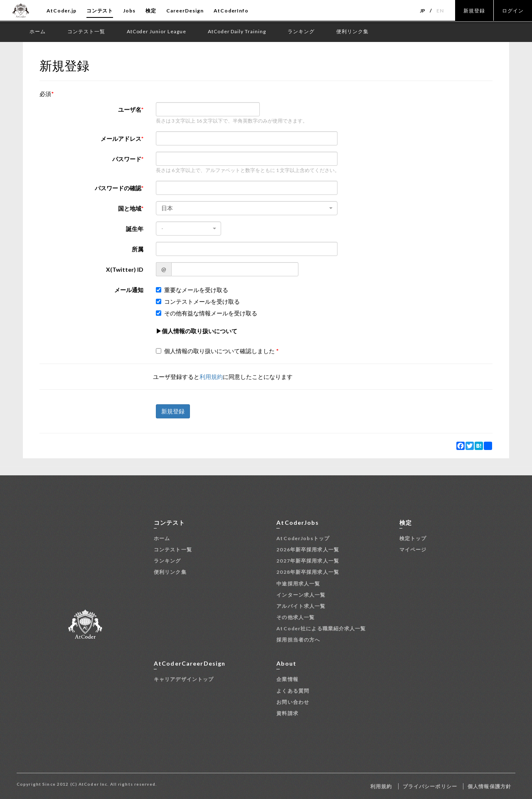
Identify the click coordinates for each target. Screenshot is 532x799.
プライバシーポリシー (430, 786)
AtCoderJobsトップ (303, 538)
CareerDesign (185, 11)
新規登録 (474, 11)
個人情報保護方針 (489, 786)
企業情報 (287, 679)
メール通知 (129, 290)
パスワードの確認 (118, 188)
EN (440, 11)
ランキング (167, 561)
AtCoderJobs (297, 522)
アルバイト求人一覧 (301, 606)
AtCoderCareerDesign (190, 663)
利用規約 (211, 377)
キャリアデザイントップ (184, 679)
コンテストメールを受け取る (198, 301)
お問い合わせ (293, 702)
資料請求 (287, 713)
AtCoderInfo (231, 11)
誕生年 (135, 229)
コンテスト (100, 11)
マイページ (413, 549)
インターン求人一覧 (301, 595)
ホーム (162, 538)
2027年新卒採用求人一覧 (308, 561)
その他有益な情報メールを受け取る (207, 313)
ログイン (513, 11)
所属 (138, 249)
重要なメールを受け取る (192, 290)
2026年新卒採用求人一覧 (308, 549)
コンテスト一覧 (173, 549)
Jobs (129, 11)
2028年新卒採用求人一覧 (308, 572)
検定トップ (413, 538)
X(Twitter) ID (125, 269)
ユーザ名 (130, 109)
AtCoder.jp (62, 11)
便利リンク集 (170, 572)
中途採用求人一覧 (298, 584)
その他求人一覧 (296, 617)
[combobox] (247, 208)
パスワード (127, 159)
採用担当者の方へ (298, 640)
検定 (151, 11)
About (286, 663)
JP (423, 11)
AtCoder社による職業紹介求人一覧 (321, 628)
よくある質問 (293, 691)
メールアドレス (121, 139)
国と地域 (130, 208)
